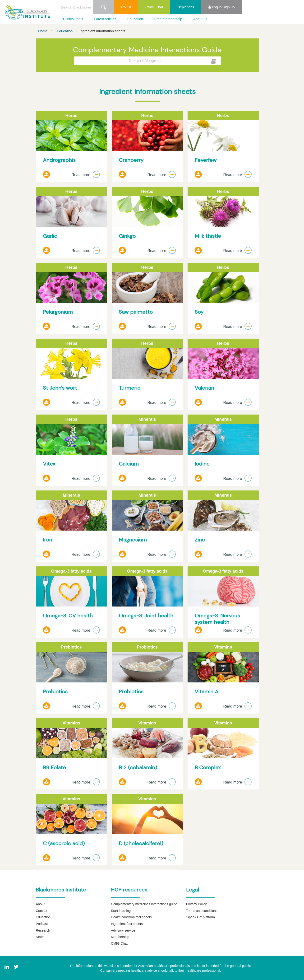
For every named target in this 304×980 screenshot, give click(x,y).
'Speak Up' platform (200, 917)
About (40, 904)
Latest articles (105, 19)
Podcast (42, 924)
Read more (86, 175)
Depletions (186, 7)
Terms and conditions (202, 911)
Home (43, 31)
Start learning (121, 911)
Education (135, 19)
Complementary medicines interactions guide (144, 904)
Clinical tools (73, 19)
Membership (120, 937)
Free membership (168, 19)
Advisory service (123, 930)
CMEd (126, 7)
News (40, 937)
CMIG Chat (154, 7)
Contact (41, 911)
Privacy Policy (196, 904)
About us (200, 19)
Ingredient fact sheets (127, 924)
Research (43, 930)
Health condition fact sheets (131, 917)
